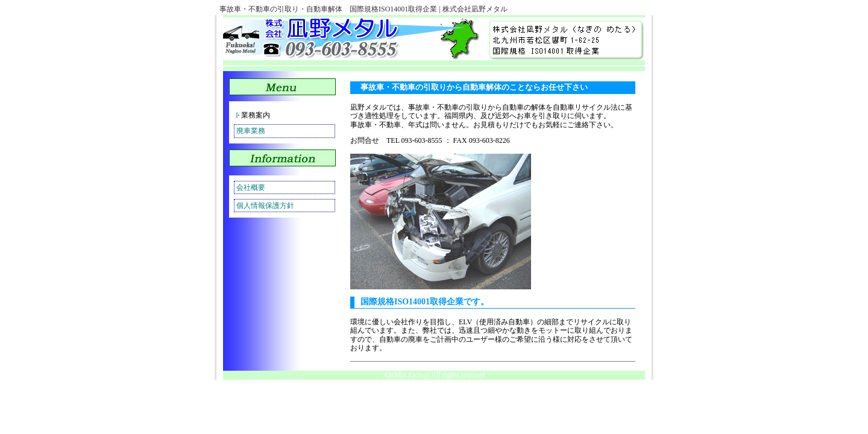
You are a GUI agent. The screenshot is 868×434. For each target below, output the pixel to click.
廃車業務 (251, 131)
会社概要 (251, 187)
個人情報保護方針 (265, 206)
